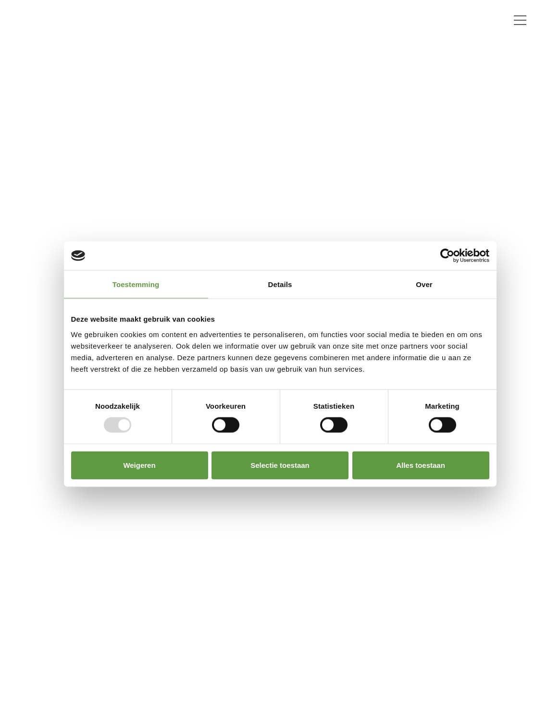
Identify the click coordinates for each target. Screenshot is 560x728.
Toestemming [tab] (136, 284)
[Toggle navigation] (520, 20)
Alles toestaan (421, 465)
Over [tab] (424, 284)
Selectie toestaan (280, 465)
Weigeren (139, 465)
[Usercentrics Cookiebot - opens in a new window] (447, 256)
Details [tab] (280, 284)
